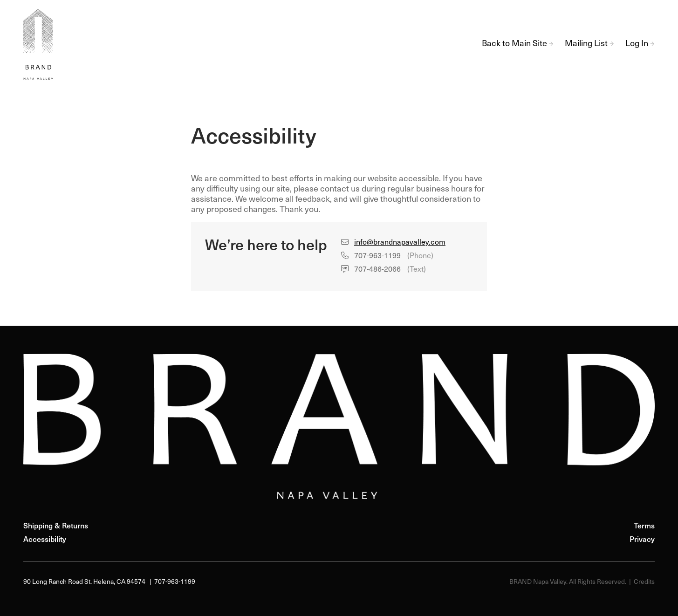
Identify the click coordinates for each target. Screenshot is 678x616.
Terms (644, 527)
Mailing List (589, 44)
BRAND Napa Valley (42, 44)
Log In (640, 44)
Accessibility (45, 540)
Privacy (642, 540)
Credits (644, 582)
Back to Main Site (518, 44)
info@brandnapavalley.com (400, 243)
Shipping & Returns (56, 527)
